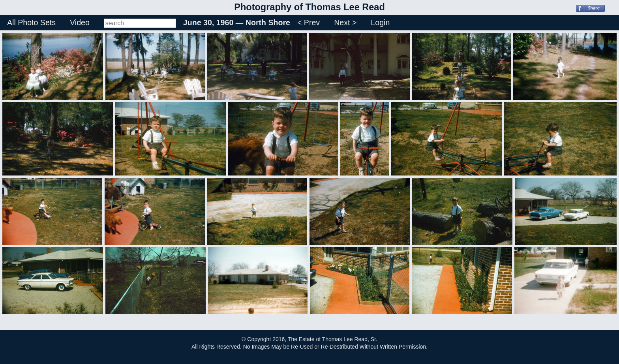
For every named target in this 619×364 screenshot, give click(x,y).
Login (380, 22)
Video (80, 22)
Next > (345, 22)
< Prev (309, 22)
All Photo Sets (31, 22)
